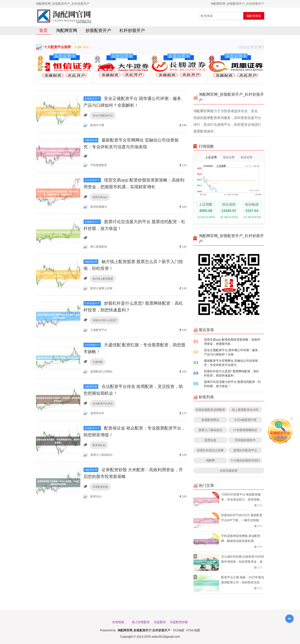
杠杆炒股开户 (132, 30)
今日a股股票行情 (245, 420)
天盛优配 (98, 362)
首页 (43, 30)
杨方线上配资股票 (103, 279)
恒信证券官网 (252, 47)
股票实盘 (210, 440)
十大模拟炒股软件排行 (245, 460)
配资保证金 (99, 445)
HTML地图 (193, 630)
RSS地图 (179, 630)
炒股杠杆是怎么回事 (210, 450)
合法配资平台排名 (103, 403)
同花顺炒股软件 (245, 440)
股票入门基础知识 (210, 430)
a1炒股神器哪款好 (245, 430)
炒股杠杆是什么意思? (105, 320)
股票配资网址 (210, 420)
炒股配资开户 (98, 30)
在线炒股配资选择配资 (210, 410)
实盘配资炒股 (179, 622)
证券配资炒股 (100, 487)
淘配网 (210, 460)
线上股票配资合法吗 (245, 410)
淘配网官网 (67, 30)
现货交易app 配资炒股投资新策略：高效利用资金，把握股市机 (232, 342)
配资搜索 (254, 16)
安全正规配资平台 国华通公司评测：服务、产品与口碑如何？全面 (233, 352)
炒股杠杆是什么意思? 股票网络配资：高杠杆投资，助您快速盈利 (232, 373)
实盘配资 (160, 622)
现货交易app (100, 197)
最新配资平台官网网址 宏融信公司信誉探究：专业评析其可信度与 (231, 363)
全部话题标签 (229, 470)
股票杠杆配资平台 (245, 450)
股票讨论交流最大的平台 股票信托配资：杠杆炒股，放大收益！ (233, 384)
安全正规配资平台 (103, 115)
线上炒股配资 (141, 622)
